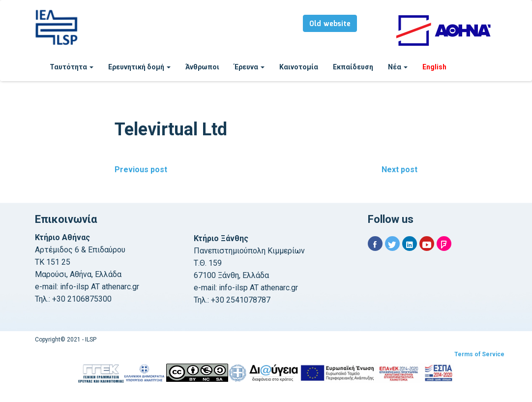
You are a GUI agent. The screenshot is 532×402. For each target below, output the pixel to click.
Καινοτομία (299, 67)
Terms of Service (479, 354)
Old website (330, 24)
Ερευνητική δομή (139, 67)
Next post (399, 170)
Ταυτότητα (72, 67)
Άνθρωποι (202, 67)
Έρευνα (249, 67)
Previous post (141, 170)
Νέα (398, 67)
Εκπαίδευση (353, 67)
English (434, 67)
